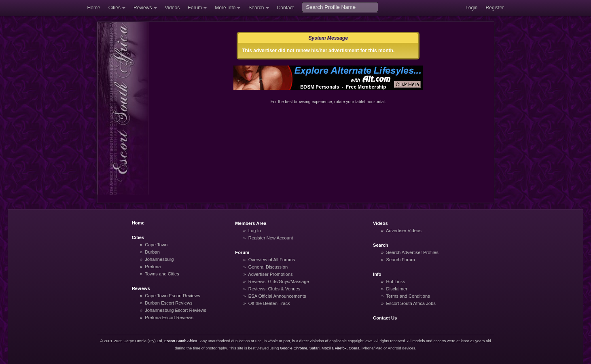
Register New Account (271, 238)
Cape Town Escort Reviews (173, 296)
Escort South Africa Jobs (411, 303)
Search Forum (401, 260)
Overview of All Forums (272, 260)
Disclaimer (397, 289)
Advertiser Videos (404, 231)
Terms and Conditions (408, 296)
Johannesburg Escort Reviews (176, 310)
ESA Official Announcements (277, 296)
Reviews (143, 8)
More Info (225, 8)
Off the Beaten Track (269, 303)
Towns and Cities (162, 274)
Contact (286, 8)
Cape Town (156, 245)
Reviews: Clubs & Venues (274, 289)
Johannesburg (159, 259)
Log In (255, 231)
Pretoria (153, 267)
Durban (152, 252)
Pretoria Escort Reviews (169, 317)
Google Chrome (293, 348)
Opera (354, 348)
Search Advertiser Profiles (412, 252)
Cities (114, 8)
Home (94, 8)
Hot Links (396, 281)
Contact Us (385, 318)
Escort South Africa (181, 341)
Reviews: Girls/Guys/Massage (279, 281)
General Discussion (268, 267)
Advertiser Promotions (270, 274)
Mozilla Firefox (334, 348)
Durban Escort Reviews (168, 303)
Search (256, 8)
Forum (195, 8)
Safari (315, 348)
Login (472, 8)
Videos (173, 8)
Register (495, 8)
